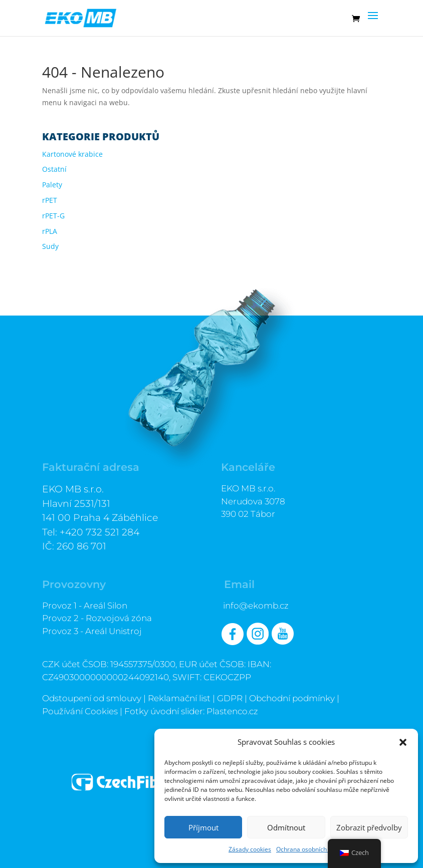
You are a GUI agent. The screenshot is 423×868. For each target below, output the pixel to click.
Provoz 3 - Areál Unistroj (92, 631)
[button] (403, 742)
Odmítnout (286, 827)
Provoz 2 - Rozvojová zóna (97, 618)
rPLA (50, 231)
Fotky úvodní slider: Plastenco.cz (191, 711)
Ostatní (54, 169)
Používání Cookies (80, 711)
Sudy (50, 246)
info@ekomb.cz (256, 606)
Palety (52, 185)
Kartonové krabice (72, 154)
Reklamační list (179, 698)
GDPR (230, 698)
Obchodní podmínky (292, 698)
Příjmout (203, 827)
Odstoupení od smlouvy (92, 698)
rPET (50, 200)
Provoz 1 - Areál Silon (85, 606)
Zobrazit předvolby (369, 827)
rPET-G (53, 216)
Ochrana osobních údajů (310, 849)
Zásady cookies (250, 849)
